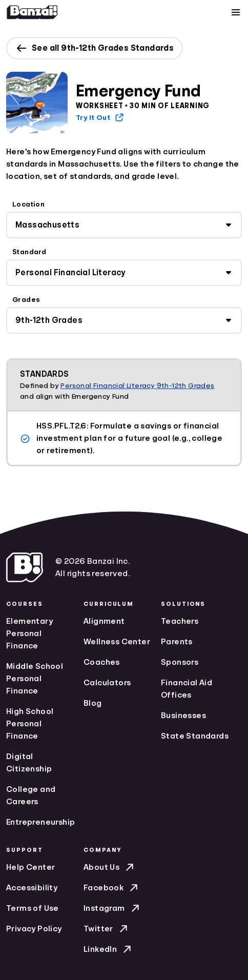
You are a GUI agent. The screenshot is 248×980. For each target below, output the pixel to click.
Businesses (183, 716)
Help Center (30, 867)
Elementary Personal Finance (29, 634)
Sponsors (180, 662)
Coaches (102, 662)
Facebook (112, 888)
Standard (29, 252)
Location (28, 204)
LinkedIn (108, 949)
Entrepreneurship (40, 822)
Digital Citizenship (29, 763)
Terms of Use (33, 908)
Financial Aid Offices (187, 689)
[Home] (32, 12)
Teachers (180, 621)
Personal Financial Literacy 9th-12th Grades (137, 385)
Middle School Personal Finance (35, 679)
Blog (93, 703)
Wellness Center (117, 642)
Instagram (112, 908)
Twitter (107, 929)
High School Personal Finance (30, 724)
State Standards (195, 736)
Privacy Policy (34, 929)
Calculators (107, 683)
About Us (110, 867)
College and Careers (31, 795)
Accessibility (32, 888)
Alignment (104, 621)
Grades (26, 299)
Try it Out (100, 117)
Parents (177, 642)
